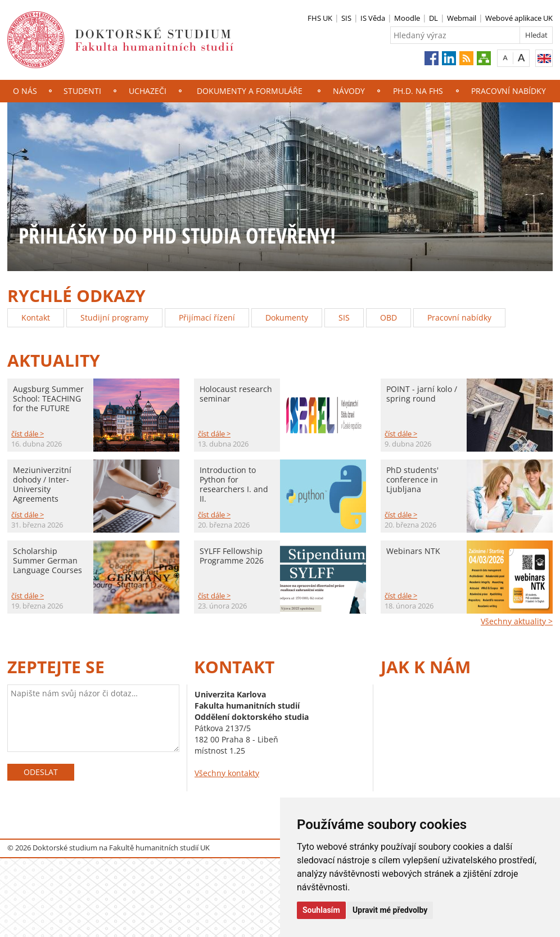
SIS (346, 18)
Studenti (82, 91)
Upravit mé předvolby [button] (390, 910)
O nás (25, 91)
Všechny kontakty (227, 773)
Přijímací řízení (207, 317)
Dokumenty (287, 317)
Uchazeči (148, 91)
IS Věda (373, 18)
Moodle (407, 18)
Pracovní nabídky (509, 91)
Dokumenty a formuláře (250, 91)
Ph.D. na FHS (418, 91)
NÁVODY (349, 91)
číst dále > (28, 434)
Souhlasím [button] (321, 910)
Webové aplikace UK (519, 18)
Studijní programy (114, 317)
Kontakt (36, 317)
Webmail (462, 18)
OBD (389, 317)
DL (433, 18)
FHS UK (320, 18)
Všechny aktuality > (517, 621)
